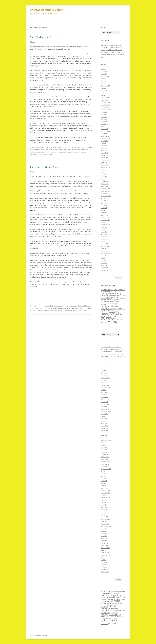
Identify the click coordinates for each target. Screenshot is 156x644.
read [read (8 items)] (124, 309)
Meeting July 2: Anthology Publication (112, 47)
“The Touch (66, 150)
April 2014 (104, 265)
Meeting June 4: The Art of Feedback (111, 50)
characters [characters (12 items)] (104, 292)
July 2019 (103, 114)
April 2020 (104, 93)
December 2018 (105, 131)
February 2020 (105, 98)
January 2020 (105, 100)
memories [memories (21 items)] (106, 306)
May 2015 (104, 234)
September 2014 (106, 253)
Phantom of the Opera (84, 308)
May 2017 (104, 177)
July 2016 (103, 201)
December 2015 (105, 217)
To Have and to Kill (41, 311)
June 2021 (104, 79)
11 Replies (33, 172)
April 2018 (104, 150)
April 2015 (104, 237)
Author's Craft (49, 306)
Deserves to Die (48, 308)
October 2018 (105, 136)
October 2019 (105, 107)
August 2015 (105, 227)
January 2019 (105, 129)
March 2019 (104, 124)
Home (32, 19)
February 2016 (105, 213)
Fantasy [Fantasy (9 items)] (103, 298)
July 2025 (103, 69)
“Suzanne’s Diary (58, 150)
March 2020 (104, 95)
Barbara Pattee (47, 154)
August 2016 (105, 198)
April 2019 (104, 122)
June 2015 (104, 232)
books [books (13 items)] (114, 290)
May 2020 (104, 91)
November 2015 (106, 220)
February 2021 (105, 83)
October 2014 (105, 251)
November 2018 (106, 134)
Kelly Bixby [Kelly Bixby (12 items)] (115, 302)
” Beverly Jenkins (75, 150)
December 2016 (105, 189)
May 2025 (104, 74)
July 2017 (103, 172)
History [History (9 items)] (122, 298)
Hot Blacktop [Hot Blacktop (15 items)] (106, 300)
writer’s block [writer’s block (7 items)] (104, 322)
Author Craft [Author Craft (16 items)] (106, 290)
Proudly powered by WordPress (39, 636)
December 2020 (105, 86)
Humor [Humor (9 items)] (113, 300)
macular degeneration (64, 308)
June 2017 (104, 174)
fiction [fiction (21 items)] (109, 298)
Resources (66, 19)
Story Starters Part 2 (40, 37)
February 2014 (105, 270)
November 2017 (106, 162)
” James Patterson (41, 152)
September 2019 (106, 110)
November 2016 (106, 191)
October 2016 (105, 193)
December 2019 (105, 103)
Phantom (74, 308)
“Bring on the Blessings (63, 147)
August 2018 (105, 141)
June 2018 (104, 146)
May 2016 (104, 205)
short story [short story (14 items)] (105, 315)
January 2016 (105, 215)
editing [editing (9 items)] (108, 296)
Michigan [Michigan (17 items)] (115, 306)
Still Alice (33, 311)
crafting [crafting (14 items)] (104, 293)
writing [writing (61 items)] (113, 322)
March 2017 (104, 182)
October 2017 (105, 165)
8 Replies (33, 42)
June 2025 (104, 71)
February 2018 (105, 155)
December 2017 (105, 160)
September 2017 (106, 167)
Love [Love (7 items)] (120, 302)
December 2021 (105, 76)
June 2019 (104, 117)
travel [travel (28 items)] (115, 317)
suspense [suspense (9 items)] (109, 317)
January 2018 (105, 158)
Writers (47, 147)
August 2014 (105, 256)
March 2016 (104, 210)
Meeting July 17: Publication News (111, 45)
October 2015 (105, 222)
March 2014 (104, 268)
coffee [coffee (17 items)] (111, 292)
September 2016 (106, 196)
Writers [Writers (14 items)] (119, 319)
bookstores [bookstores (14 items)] (121, 290)
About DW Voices (44, 19)
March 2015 (104, 239)
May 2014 (104, 263)
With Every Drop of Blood (55, 311)
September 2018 (106, 138)
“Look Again (49, 150)
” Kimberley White (52, 152)
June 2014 (104, 261)
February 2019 (105, 126)
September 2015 (106, 225)
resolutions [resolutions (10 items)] (105, 313)
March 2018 (104, 153)
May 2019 (104, 119)
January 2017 (105, 186)
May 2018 (104, 148)
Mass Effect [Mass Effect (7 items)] (104, 304)
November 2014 (106, 249)
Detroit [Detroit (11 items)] (103, 295)
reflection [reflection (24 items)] (106, 311)
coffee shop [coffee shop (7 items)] (117, 292)
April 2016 (104, 208)
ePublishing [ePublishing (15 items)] (115, 295)
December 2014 (105, 246)
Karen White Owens (81, 152)
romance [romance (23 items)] (113, 313)
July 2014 (103, 258)
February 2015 (105, 241)
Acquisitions (71, 152)
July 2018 (103, 143)
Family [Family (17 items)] (122, 295)
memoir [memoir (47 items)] (112, 304)
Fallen (55, 308)
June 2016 (104, 203)
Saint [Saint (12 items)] (120, 313)
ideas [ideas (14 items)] (118, 300)
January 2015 (105, 244)
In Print (56, 19)
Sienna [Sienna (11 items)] (112, 315)
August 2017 (105, 170)
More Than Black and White (44, 167)
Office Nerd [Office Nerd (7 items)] (116, 309)
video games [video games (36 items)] (108, 319)
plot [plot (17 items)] (121, 309)
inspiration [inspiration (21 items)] (106, 301)
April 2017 (104, 179)
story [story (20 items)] (103, 317)
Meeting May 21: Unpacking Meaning (112, 52)
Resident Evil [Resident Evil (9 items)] (114, 311)
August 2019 (105, 112)
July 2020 (103, 88)
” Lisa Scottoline (62, 152)
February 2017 (105, 184)
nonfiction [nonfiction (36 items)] (107, 308)
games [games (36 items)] (116, 297)
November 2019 (106, 105)
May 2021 (104, 81)
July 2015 (103, 229)
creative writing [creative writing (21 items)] (114, 293)
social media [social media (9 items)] (118, 315)
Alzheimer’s (40, 308)
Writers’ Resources (80, 19)
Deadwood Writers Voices (47, 10)
